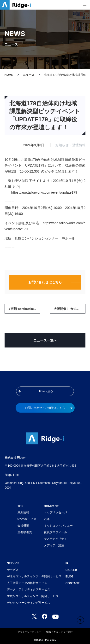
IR (67, 563)
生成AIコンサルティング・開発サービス (33, 596)
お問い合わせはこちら (45, 282)
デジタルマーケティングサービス (29, 603)
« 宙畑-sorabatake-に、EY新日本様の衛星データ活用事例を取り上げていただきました (24, 309)
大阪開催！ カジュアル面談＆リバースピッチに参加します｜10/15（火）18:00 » (70, 309)
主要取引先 (25, 532)
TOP (21, 506)
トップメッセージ (55, 512)
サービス (13, 570)
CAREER (71, 570)
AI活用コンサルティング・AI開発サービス (34, 576)
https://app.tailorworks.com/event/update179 (44, 192)
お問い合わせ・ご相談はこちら (49, 408)
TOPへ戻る (36, 391)
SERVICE (13, 563)
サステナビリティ (55, 539)
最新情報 (23, 512)
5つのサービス (27, 519)
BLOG (69, 576)
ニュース (29, 75)
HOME (9, 75)
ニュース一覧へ (45, 340)
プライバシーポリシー (30, 632)
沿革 (47, 519)
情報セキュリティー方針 (60, 632)
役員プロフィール (55, 532)
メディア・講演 (54, 545)
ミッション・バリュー (58, 526)
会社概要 (23, 526)
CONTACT (73, 583)
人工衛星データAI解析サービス (27, 583)
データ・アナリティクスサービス (29, 589)
